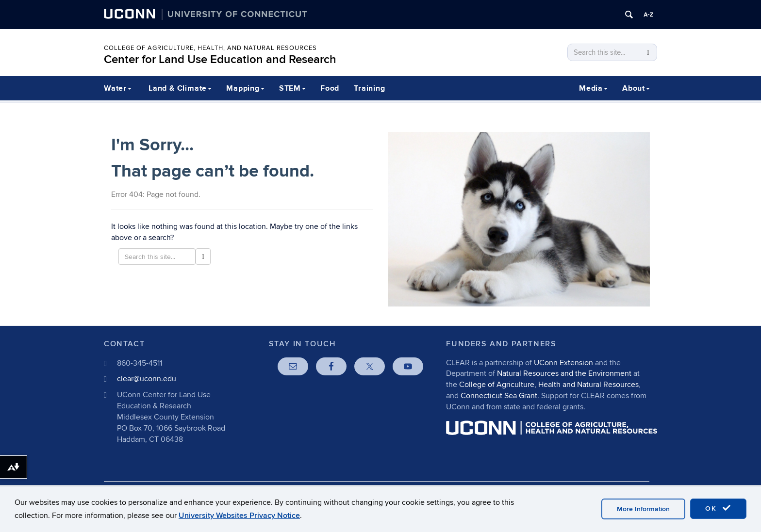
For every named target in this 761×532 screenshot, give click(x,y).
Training (369, 88)
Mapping (245, 88)
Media (593, 88)
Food (330, 88)
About (636, 88)
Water (118, 88)
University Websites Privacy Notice (239, 516)
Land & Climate (180, 88)
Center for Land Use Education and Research (220, 59)
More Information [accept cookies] (643, 509)
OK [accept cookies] (718, 508)
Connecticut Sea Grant (499, 396)
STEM (292, 88)
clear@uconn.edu (147, 379)
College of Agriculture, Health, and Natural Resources (210, 48)
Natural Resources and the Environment (564, 373)
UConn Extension (563, 363)
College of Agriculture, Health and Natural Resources (549, 385)
